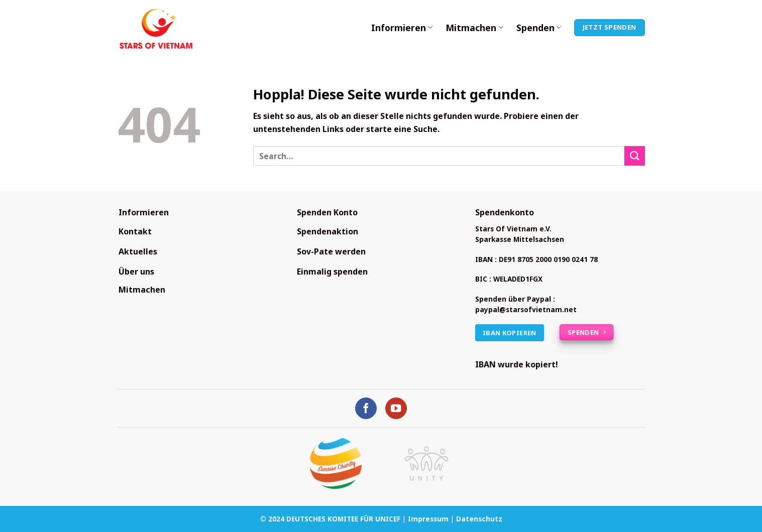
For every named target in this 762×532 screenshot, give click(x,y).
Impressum (428, 519)
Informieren (402, 28)
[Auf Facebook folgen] (366, 408)
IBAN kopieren (510, 333)
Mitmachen (474, 28)
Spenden (539, 28)
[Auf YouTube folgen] (396, 408)
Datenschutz (479, 519)
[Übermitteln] (634, 156)
